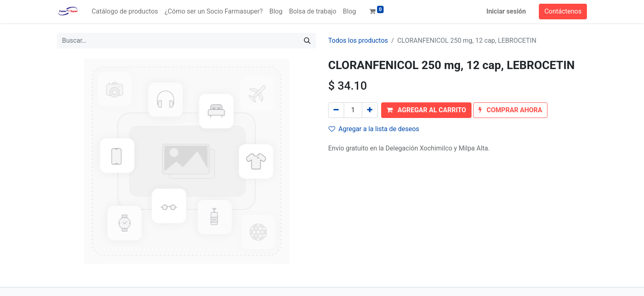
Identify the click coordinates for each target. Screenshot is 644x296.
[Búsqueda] (307, 41)
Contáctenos (563, 11)
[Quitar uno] (336, 110)
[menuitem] (125, 12)
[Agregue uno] (370, 110)
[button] (426, 110)
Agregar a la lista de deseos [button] (374, 129)
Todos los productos (358, 40)
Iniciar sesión (506, 11)
